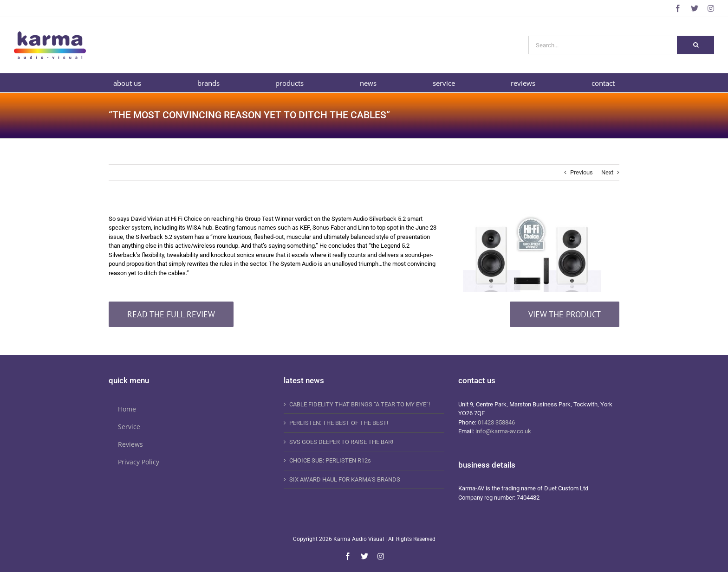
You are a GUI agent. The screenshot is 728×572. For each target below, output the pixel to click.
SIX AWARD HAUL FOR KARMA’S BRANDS (345, 479)
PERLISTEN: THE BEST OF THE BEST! (339, 423)
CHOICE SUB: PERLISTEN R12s (330, 460)
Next (607, 172)
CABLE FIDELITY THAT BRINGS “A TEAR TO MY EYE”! (360, 404)
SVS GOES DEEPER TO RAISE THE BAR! (341, 442)
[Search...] (603, 45)
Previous (582, 172)
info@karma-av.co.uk (503, 431)
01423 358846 (496, 422)
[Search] (695, 45)
